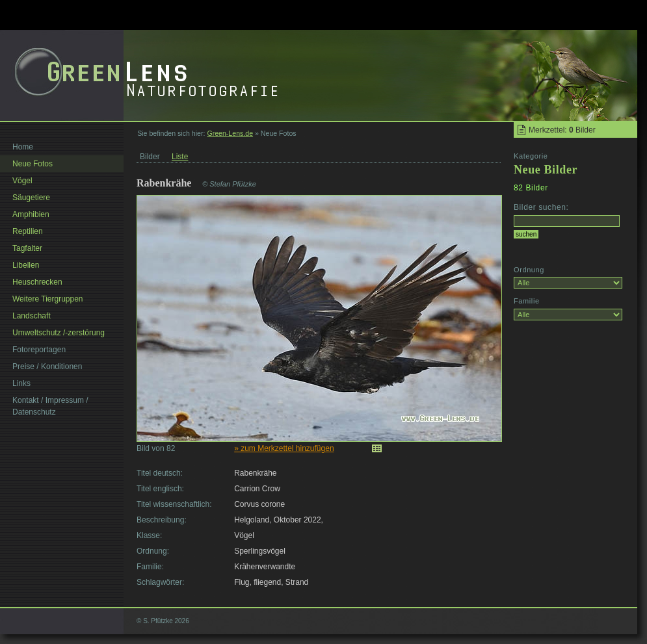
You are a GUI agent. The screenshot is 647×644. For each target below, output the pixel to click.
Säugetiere (31, 198)
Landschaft (32, 316)
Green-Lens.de (230, 133)
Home (23, 147)
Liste (180, 157)
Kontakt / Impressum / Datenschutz (50, 406)
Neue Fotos (33, 164)
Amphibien (31, 214)
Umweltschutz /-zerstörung (59, 333)
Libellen (26, 265)
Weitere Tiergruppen (48, 299)
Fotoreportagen (39, 350)
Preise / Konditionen (47, 367)
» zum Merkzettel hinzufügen (284, 448)
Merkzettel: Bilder (562, 130)
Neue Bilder (546, 170)
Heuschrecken (37, 282)
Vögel (22, 181)
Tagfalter (27, 248)
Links (21, 383)
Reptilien (28, 231)
